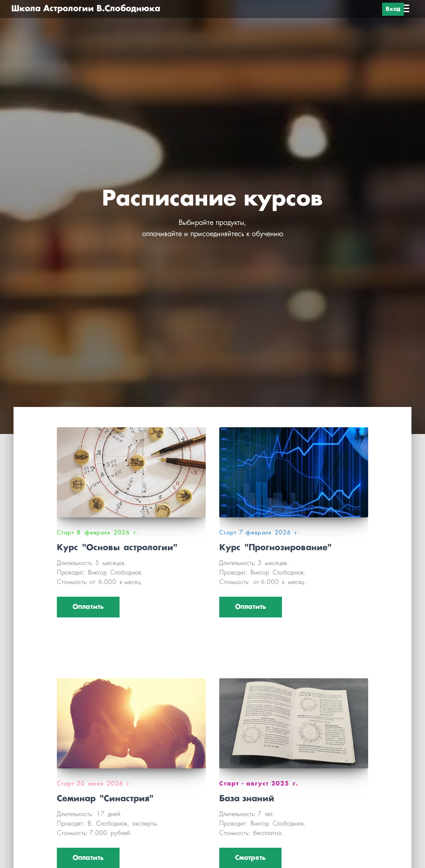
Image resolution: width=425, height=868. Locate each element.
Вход (393, 9)
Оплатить (88, 607)
